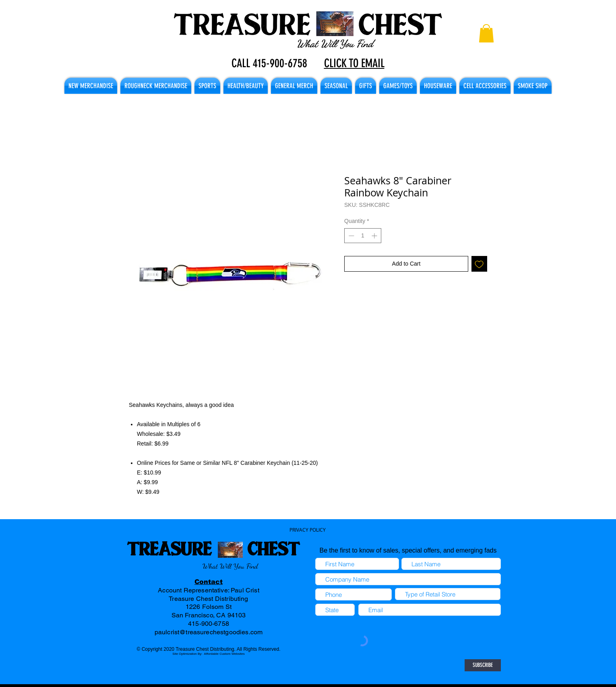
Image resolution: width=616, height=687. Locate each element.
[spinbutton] (363, 236)
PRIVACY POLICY (308, 530)
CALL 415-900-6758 (269, 63)
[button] (486, 33)
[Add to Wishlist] (479, 264)
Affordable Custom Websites (224, 654)
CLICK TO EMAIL (354, 63)
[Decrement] (350, 236)
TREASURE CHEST (213, 548)
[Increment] (375, 236)
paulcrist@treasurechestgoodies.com (209, 632)
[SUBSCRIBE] (483, 665)
